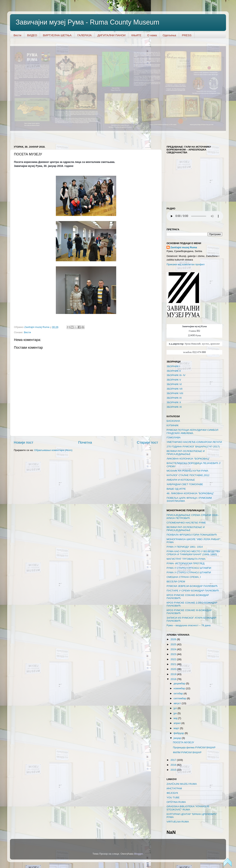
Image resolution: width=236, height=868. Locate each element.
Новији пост (24, 442)
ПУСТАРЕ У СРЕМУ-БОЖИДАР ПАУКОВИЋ (193, 591)
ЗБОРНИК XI (174, 407)
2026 (174, 639)
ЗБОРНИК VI (174, 384)
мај (176, 718)
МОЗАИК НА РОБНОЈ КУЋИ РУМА (187, 471)
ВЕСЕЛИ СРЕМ (176, 582)
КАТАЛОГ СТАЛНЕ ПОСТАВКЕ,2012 (188, 475)
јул (176, 708)
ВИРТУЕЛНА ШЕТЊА (57, 35)
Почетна (85, 442)
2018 (174, 679)
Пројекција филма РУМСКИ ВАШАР (194, 747)
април (178, 723)
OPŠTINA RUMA (176, 802)
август (178, 703)
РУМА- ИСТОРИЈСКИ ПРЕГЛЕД (186, 563)
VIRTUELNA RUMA (178, 822)
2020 (174, 669)
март (177, 728)
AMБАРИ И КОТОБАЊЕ (181, 480)
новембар (180, 688)
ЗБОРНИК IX (174, 398)
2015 (174, 770)
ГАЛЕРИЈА (85, 35)
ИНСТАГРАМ (174, 788)
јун (176, 713)
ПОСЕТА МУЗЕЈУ (184, 742)
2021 (174, 664)
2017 (174, 760)
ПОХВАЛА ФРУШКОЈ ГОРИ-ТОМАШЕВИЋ (192, 535)
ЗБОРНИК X (174, 402)
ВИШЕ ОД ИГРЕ (176, 489)
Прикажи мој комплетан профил (186, 264)
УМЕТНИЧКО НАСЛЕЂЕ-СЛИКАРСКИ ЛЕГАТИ (194, 442)
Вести (17, 35)
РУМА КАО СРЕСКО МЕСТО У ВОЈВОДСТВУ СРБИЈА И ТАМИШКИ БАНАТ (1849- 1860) (193, 553)
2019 (174, 674)
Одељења (169, 35)
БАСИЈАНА (173, 421)
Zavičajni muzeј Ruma (184, 247)
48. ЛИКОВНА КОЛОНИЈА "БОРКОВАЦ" (190, 493)
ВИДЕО (32, 35)
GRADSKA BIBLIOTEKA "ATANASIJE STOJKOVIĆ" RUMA (188, 808)
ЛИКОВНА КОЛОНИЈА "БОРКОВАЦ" (188, 459)
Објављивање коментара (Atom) (53, 450)
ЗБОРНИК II (174, 371)
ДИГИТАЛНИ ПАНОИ (112, 35)
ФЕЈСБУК (172, 793)
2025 (174, 644)
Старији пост (148, 442)
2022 (174, 659)
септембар (180, 698)
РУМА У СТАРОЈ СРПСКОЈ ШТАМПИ (189, 568)
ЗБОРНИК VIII (175, 393)
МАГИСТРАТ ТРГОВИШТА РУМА (186, 559)
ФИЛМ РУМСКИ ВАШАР (187, 752)
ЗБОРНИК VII (175, 389)
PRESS (187, 35)
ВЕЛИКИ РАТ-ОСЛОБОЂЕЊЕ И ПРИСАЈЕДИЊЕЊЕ (186, 453)
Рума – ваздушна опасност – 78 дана (189, 625)
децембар (180, 683)
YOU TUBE (173, 797)
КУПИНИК (173, 425)
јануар (178, 738)
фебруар (179, 733)
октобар (179, 693)
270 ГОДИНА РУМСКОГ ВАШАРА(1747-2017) (193, 447)
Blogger (138, 854)
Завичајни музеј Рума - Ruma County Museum (88, 22)
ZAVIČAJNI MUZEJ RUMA (182, 784)
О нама (152, 35)
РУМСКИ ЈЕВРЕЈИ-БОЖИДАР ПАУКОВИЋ (192, 586)
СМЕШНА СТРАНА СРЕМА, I (184, 577)
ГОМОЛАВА (174, 437)
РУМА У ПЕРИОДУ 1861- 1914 (185, 547)
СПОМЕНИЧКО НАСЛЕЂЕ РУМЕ (186, 523)
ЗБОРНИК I (173, 366)
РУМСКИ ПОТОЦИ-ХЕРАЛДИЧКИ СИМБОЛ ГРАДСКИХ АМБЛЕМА (192, 431)
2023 (174, 654)
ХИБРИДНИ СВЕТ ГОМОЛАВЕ (185, 484)
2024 (174, 649)
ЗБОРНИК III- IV (176, 375)
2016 (174, 765)
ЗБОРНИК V (174, 380)
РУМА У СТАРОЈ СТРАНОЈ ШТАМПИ (189, 572)
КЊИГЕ (136, 35)
